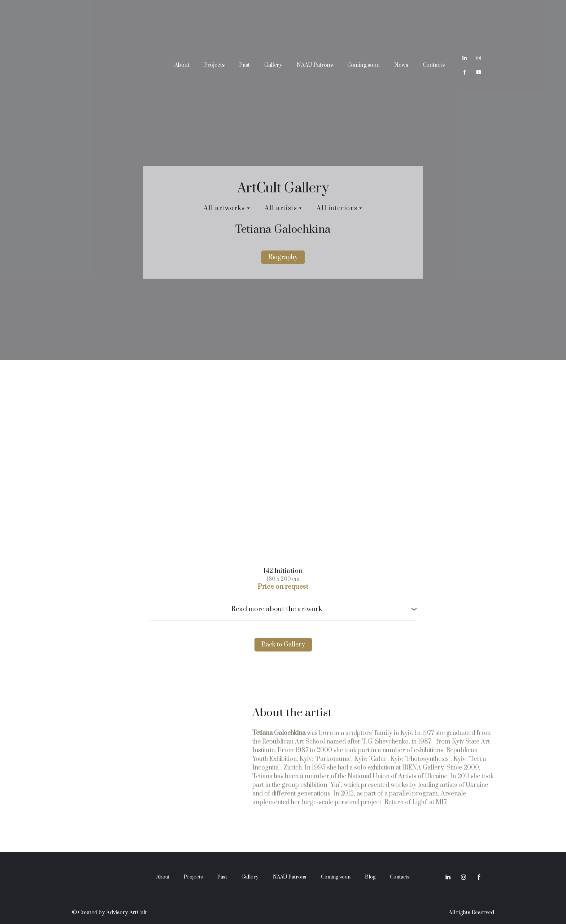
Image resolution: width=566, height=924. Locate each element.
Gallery (273, 65)
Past (244, 65)
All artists (281, 208)
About (182, 65)
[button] (465, 58)
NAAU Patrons (315, 65)
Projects (214, 65)
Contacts (434, 65)
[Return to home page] (115, 65)
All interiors (337, 208)
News (401, 65)
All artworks (224, 208)
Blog (370, 877)
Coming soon (363, 65)
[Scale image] (283, 471)
